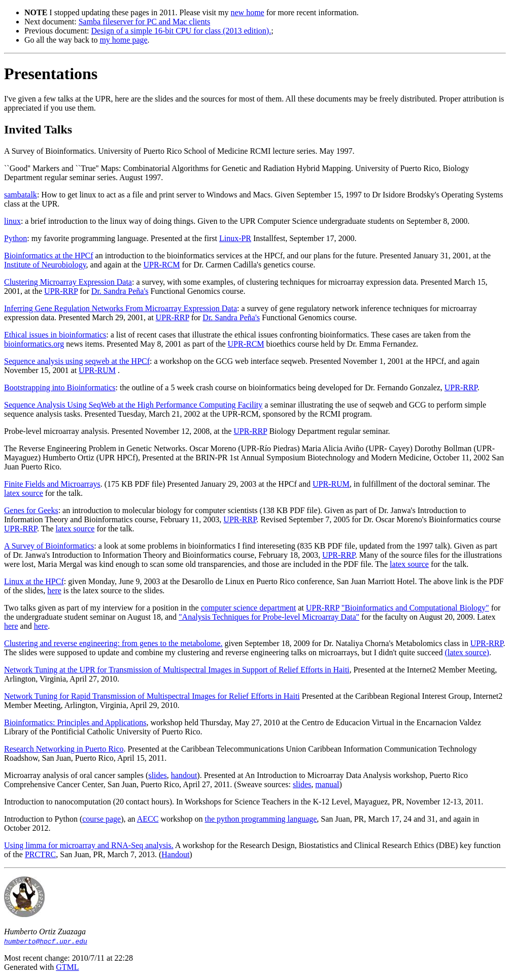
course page (101, 819)
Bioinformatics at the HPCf (49, 256)
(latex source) (467, 652)
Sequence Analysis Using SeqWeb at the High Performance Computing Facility (133, 405)
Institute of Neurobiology (45, 265)
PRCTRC (40, 854)
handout (184, 775)
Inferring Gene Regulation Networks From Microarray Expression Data (121, 308)
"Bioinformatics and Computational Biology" (415, 608)
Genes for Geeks (31, 510)
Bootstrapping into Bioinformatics (60, 387)
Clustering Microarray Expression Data (68, 282)
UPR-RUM (97, 370)
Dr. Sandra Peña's (120, 291)
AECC (148, 819)
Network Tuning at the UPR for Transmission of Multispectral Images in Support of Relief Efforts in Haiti (177, 670)
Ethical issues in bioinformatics (55, 335)
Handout (175, 854)
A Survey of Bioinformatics (49, 546)
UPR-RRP (61, 291)
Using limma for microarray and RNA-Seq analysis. (89, 845)
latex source (24, 493)
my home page (123, 40)
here (54, 590)
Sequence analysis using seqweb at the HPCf (77, 361)
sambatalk (21, 195)
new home (247, 12)
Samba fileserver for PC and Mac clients (144, 22)
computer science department (248, 608)
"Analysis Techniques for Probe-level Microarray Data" (269, 617)
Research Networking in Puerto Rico (64, 749)
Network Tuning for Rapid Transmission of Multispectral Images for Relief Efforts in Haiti (152, 696)
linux (12, 221)
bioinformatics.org (34, 344)
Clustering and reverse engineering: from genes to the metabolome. (113, 643)
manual (327, 784)
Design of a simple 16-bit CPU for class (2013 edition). (181, 31)
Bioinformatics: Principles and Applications (75, 722)
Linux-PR (235, 238)
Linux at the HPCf (34, 581)
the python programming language (261, 819)
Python (15, 238)
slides (157, 775)
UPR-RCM (161, 265)
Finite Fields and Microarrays (52, 484)
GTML (67, 967)
